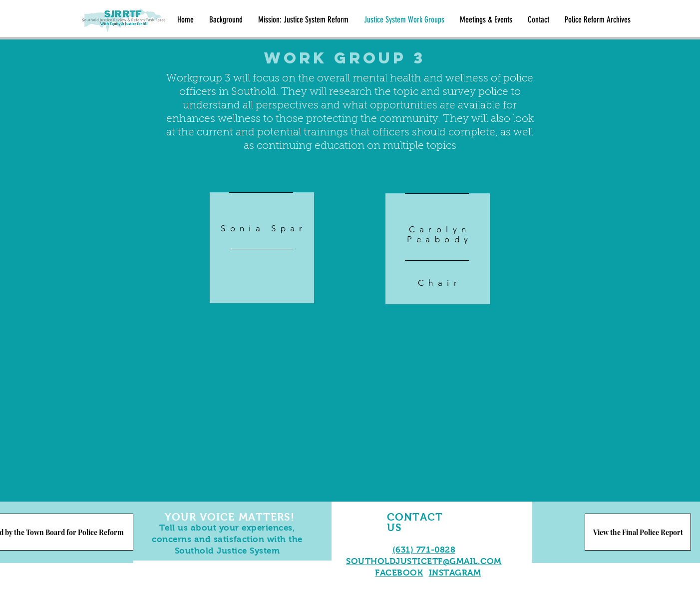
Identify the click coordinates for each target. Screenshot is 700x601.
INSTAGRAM (455, 573)
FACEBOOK (399, 573)
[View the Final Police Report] (638, 532)
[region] (262, 248)
